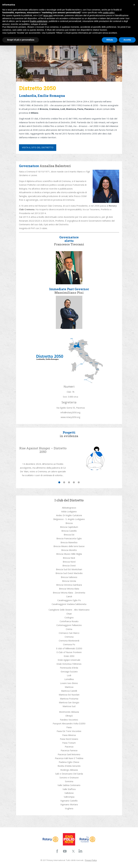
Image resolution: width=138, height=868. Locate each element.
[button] (134, 5)
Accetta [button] (127, 40)
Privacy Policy (91, 860)
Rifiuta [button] (110, 40)
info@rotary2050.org (70, 412)
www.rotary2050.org (70, 417)
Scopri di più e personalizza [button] (21, 40)
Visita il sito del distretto (38, 147)
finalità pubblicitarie (39, 21)
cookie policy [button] (109, 13)
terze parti (48, 15)
